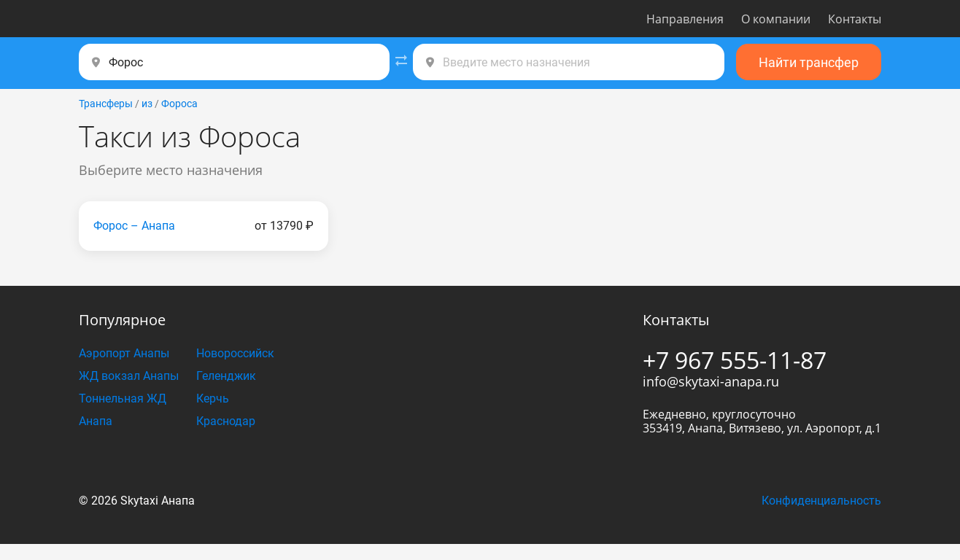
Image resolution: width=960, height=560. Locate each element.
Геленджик (226, 376)
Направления (685, 19)
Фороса (179, 104)
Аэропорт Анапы (124, 353)
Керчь (213, 398)
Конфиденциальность (821, 501)
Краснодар (226, 421)
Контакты (855, 19)
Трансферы (106, 104)
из (147, 104)
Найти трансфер (809, 62)
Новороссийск (235, 353)
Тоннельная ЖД (123, 398)
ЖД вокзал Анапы (129, 376)
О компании (776, 19)
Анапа (96, 421)
